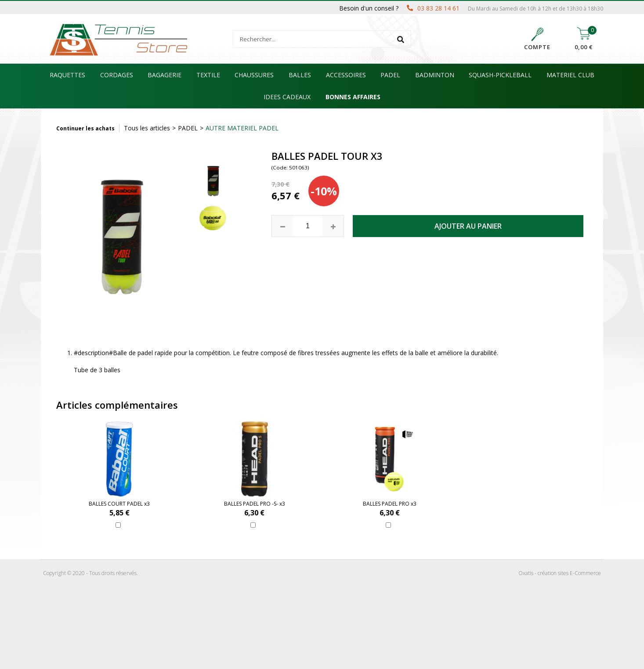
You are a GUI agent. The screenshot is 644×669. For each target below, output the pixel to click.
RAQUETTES (67, 75)
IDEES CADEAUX (287, 97)
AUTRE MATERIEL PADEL (242, 128)
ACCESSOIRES (346, 75)
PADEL (390, 75)
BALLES (300, 75)
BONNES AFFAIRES (353, 97)
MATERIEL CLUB (570, 75)
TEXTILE (208, 75)
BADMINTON (435, 75)
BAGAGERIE (165, 75)
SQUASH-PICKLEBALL (500, 75)
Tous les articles (147, 128)
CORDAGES (117, 75)
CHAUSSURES (254, 75)
